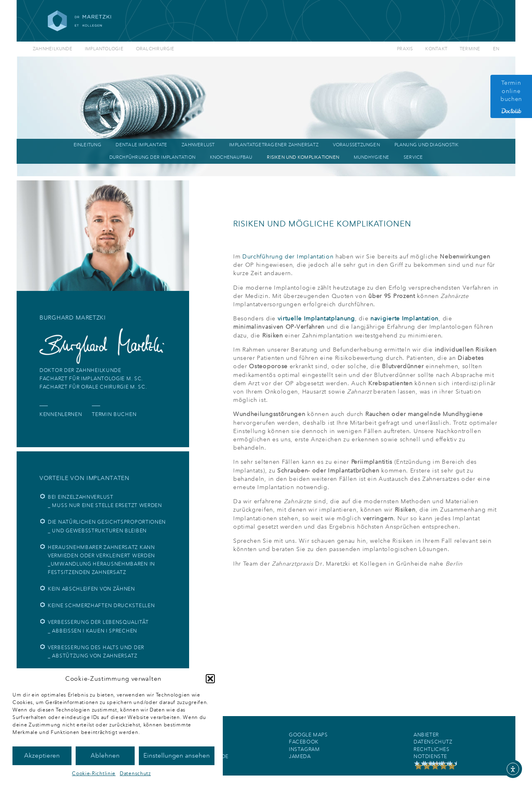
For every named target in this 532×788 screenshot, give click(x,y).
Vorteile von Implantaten (85, 478)
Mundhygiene (371, 157)
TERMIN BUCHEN (114, 414)
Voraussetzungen (356, 145)
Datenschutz (135, 773)
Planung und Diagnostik (427, 145)
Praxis (405, 49)
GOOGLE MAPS (308, 735)
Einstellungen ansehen (177, 756)
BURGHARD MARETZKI (73, 318)
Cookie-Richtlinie (94, 773)
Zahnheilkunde (53, 49)
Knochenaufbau (231, 157)
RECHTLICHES (432, 749)
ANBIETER (426, 735)
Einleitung (87, 145)
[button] (210, 679)
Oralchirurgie (155, 49)
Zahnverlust (198, 145)
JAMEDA (300, 756)
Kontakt (436, 49)
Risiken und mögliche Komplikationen (322, 224)
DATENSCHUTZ (433, 742)
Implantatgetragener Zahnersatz (274, 145)
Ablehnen (105, 756)
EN (496, 49)
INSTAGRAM (304, 749)
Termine (470, 49)
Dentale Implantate (141, 145)
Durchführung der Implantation (152, 157)
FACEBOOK (304, 742)
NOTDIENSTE (430, 756)
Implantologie (104, 49)
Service (413, 157)
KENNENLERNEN (61, 414)
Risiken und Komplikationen (303, 157)
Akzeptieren (42, 756)
